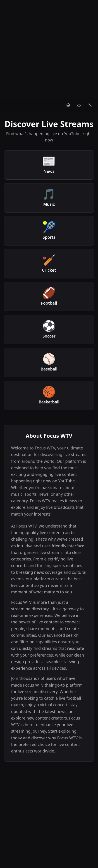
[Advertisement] (49, 49)
